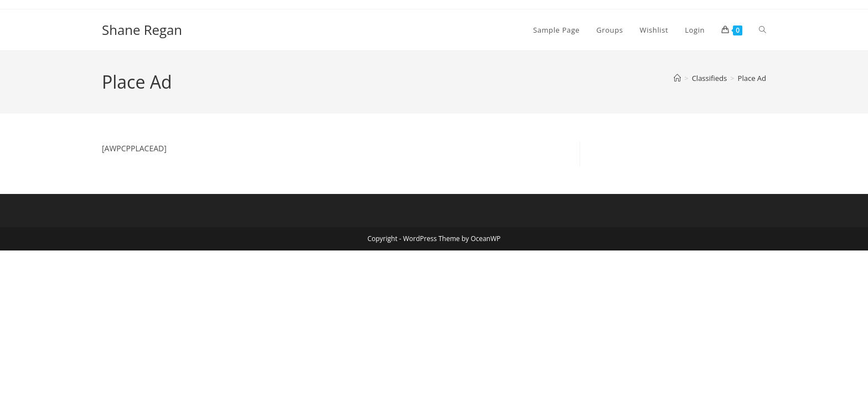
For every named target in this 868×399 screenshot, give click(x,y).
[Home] (677, 78)
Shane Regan (142, 30)
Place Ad (752, 78)
